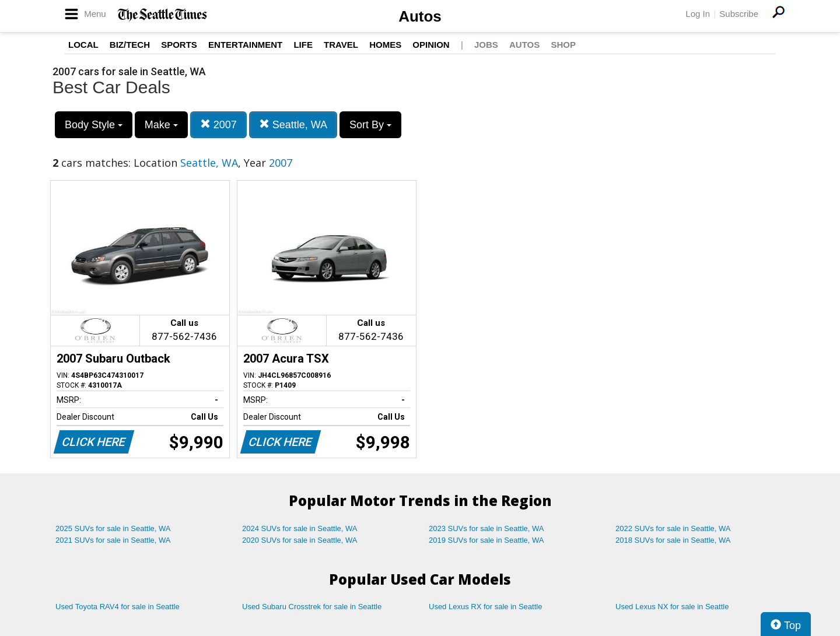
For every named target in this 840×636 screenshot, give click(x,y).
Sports (179, 45)
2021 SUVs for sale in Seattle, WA (113, 540)
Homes (385, 45)
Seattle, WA (293, 124)
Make (161, 125)
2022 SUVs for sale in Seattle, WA (673, 528)
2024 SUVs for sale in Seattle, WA (300, 528)
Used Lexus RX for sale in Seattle (485, 607)
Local (83, 45)
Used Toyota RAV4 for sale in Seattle (118, 607)
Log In (698, 14)
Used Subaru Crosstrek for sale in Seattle (312, 607)
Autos (420, 16)
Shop (563, 45)
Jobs (486, 45)
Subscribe (739, 14)
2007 (218, 124)
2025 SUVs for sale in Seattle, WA (113, 528)
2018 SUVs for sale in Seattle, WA (673, 540)
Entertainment (245, 45)
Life (303, 45)
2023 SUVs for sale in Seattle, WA (487, 528)
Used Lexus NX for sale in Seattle (672, 607)
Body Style (94, 125)
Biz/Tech (130, 45)
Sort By (370, 125)
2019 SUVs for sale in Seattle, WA (487, 540)
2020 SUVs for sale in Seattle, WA (300, 540)
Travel (341, 45)
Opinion (431, 45)
